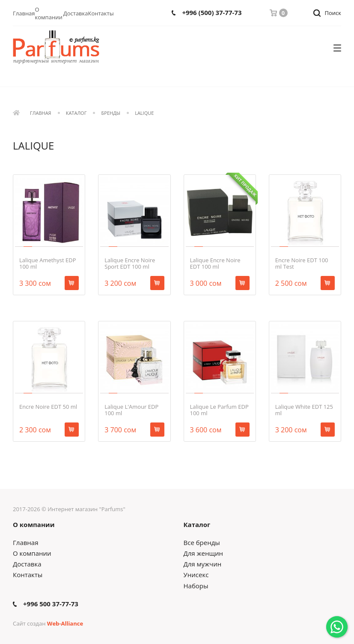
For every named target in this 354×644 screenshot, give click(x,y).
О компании (49, 13)
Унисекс (196, 575)
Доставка (76, 13)
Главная (24, 13)
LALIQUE (144, 113)
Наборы (196, 586)
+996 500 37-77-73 (51, 604)
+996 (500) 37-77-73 (212, 13)
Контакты (101, 13)
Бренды (111, 113)
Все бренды (202, 542)
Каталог (76, 113)
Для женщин (203, 553)
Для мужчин (203, 564)
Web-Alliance (65, 623)
